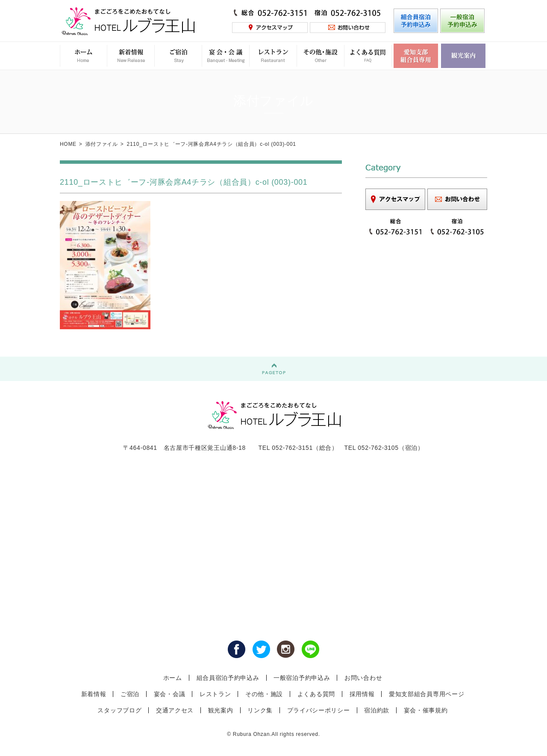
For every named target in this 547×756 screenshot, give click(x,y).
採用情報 (362, 694)
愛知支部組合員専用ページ (426, 694)
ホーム (173, 678)
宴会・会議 (170, 694)
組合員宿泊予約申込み (228, 678)
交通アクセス (175, 710)
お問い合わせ (363, 678)
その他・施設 (264, 694)
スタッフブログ (119, 710)
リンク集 (260, 710)
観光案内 (221, 710)
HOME (68, 144)
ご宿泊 (130, 694)
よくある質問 (316, 694)
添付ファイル (102, 144)
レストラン (215, 694)
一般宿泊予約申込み (302, 678)
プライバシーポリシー (319, 710)
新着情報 (94, 694)
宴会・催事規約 (426, 710)
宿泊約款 (377, 710)
